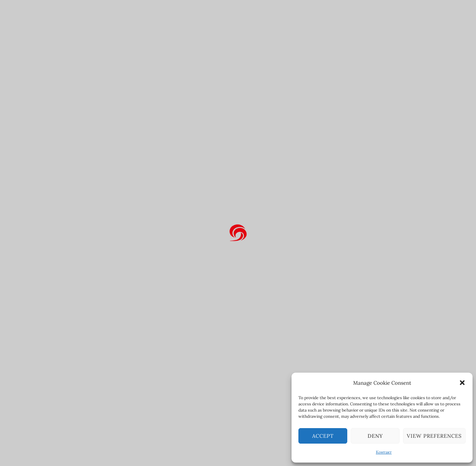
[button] (462, 383)
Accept (323, 436)
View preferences (434, 436)
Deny (375, 436)
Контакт (384, 452)
